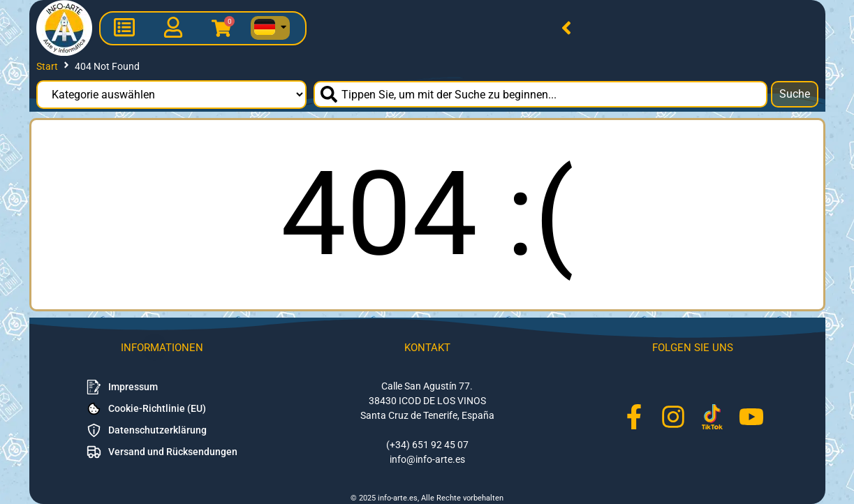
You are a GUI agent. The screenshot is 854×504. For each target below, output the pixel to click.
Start (47, 66)
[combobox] (540, 94)
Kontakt (427, 348)
